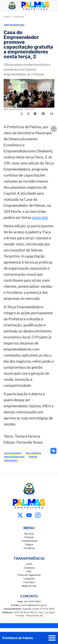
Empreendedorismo (14, 25)
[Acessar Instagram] (38, 515)
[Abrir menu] (52, 638)
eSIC (29, 571)
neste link (40, 217)
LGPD (29, 564)
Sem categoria (33, 453)
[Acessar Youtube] (29, 515)
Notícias (29, 537)
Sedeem (33, 457)
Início (7, 17)
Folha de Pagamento (29, 575)
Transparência (29, 541)
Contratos (29, 582)
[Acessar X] (20, 515)
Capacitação (11, 460)
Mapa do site (29, 586)
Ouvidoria (29, 548)
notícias (19, 17)
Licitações (29, 579)
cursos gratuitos (13, 453)
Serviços (29, 534)
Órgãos (29, 544)
